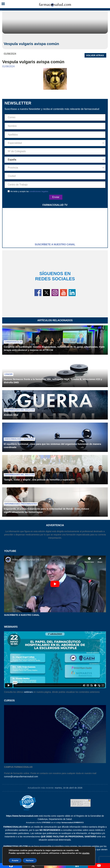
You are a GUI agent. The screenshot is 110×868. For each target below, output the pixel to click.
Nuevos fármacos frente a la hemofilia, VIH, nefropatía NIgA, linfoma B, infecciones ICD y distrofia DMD (53, 381)
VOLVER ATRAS (95, 55)
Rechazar (30, 860)
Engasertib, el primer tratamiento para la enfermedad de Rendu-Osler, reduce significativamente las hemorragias (46, 510)
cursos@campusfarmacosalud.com (21, 777)
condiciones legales (39, 191)
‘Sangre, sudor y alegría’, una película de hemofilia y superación (39, 480)
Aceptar (15, 860)
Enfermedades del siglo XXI (19, 410)
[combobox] (55, 143)
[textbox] (55, 143)
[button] (3, 4)
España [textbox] (12, 160)
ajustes (86, 853)
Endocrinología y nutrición (19, 439)
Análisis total (11, 415)
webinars (28, 692)
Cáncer (8, 374)
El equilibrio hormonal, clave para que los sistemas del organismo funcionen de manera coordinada (52, 446)
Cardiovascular (13, 342)
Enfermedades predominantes (21, 504)
